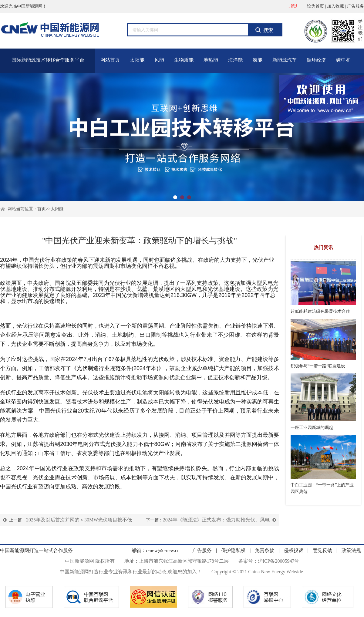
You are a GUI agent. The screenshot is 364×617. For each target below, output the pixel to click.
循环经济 (316, 60)
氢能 (258, 60)
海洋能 (235, 60)
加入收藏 (335, 6)
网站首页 (110, 60)
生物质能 (184, 60)
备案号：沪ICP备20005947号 (269, 561)
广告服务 (356, 6)
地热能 (211, 60)
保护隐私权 (234, 550)
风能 (159, 60)
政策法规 (351, 550)
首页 (42, 209)
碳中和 (343, 60)
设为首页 (315, 6)
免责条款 (265, 550)
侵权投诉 (294, 550)
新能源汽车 (285, 60)
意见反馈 (322, 550)
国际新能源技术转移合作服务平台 (48, 60)
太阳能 (137, 60)
